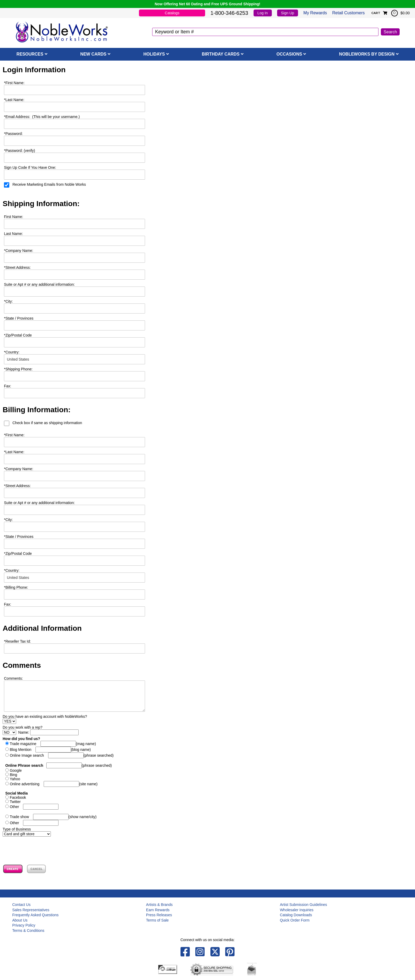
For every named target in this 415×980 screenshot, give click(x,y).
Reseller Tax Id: (17, 641)
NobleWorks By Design (367, 54)
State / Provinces (19, 318)
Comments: (13, 678)
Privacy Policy (24, 925)
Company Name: (19, 251)
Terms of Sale (157, 920)
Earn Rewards (158, 910)
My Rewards (315, 13)
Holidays (154, 54)
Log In (263, 13)
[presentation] (43, 847)
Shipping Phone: (18, 369)
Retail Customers (348, 13)
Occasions (289, 54)
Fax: (8, 604)
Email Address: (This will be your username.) (42, 117)
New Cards (93, 54)
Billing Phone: (16, 587)
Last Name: (14, 100)
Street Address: (17, 267)
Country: (12, 352)
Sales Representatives (31, 910)
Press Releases (159, 915)
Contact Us (21, 905)
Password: (13, 134)
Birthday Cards (221, 54)
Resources (30, 54)
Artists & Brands (159, 905)
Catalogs (172, 13)
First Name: (14, 83)
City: (8, 301)
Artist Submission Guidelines (303, 905)
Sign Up (288, 13)
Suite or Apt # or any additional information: (39, 284)
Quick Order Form (295, 920)
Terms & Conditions (28, 931)
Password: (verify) (19, 151)
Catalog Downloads (296, 915)
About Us (20, 920)
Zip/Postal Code (18, 335)
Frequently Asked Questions (35, 915)
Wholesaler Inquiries (297, 910)
